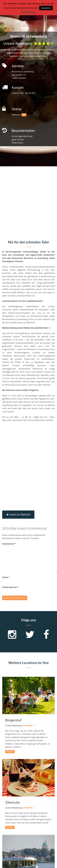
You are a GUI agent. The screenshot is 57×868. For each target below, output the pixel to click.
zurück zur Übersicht (18, 515)
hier (24, 115)
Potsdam (10, 752)
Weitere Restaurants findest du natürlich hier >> (26, 328)
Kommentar (9, 544)
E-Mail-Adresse (10, 587)
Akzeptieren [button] (46, 8)
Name (6, 577)
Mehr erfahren (29, 12)
